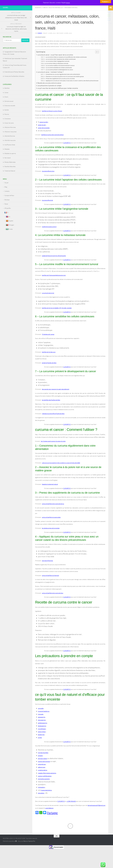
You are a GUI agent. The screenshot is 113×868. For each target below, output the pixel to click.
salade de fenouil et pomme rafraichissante (54, 264)
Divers (6, 105)
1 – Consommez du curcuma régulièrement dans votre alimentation (62, 83)
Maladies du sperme (10, 162)
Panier (6, 213)
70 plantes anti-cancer (48, 343)
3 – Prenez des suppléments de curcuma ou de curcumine (59, 87)
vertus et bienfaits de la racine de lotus (53, 602)
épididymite (41, 743)
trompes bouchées (43, 761)
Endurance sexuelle (10, 114)
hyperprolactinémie (46, 799)
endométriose (42, 773)
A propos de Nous (9, 204)
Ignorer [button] (68, 3)
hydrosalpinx (41, 796)
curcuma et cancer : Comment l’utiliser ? (51, 81)
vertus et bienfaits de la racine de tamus (53, 512)
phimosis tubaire (43, 767)
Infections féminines (10, 136)
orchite (40, 746)
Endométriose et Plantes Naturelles (14, 80)
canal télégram (49, 817)
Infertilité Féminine (10, 145)
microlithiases (42, 737)
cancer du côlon (44, 131)
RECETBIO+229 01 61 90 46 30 (11, 7)
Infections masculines (11, 140)
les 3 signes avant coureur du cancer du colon (53, 450)
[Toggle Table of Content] (96, 60)
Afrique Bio (8, 217)
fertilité (7, 118)
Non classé (8, 166)
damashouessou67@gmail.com (97, 814)
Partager (52, 821)
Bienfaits (38, 16)
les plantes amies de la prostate (51, 537)
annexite (40, 764)
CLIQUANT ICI (67, 151)
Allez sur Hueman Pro (29, 850)
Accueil (6, 191)
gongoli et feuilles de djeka (49, 371)
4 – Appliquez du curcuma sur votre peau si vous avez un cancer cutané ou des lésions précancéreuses (71, 89)
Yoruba (9, 238)
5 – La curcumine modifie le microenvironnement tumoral (59, 74)
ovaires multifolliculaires (45, 785)
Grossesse (8, 127)
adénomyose (42, 776)
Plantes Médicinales (10, 171)
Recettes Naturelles (56, 16)
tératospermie (42, 734)
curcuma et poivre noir (48, 302)
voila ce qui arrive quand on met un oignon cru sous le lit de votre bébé (61, 471)
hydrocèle (41, 723)
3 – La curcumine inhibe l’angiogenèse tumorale (57, 70)
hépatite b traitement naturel (50, 493)
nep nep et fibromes (47, 569)
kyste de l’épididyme (44, 720)
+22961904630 (71, 810)
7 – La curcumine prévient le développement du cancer (58, 78)
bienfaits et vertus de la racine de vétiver (52, 143)
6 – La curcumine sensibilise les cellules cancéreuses (58, 76)
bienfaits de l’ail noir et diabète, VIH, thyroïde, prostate (57, 317)
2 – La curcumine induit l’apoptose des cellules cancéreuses (60, 68)
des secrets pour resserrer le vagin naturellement (56, 398)
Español (10, 229)
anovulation (41, 802)
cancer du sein (42, 133)
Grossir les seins (9, 132)
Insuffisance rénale (10, 153)
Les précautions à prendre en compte (49, 94)
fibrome (7, 123)
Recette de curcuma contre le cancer (49, 92)
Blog (6, 196)
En (8, 225)
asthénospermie (42, 732)
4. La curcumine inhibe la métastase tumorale (56, 72)
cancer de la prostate (44, 136)
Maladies (7, 158)
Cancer (45, 16)
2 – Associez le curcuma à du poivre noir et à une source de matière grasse (64, 85)
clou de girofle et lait (47, 209)
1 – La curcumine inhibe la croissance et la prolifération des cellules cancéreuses (65, 66)
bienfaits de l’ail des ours (49, 361)
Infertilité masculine (10, 149)
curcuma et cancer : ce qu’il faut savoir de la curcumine (55, 63)
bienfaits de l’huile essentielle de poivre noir (54, 284)
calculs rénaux (42, 740)
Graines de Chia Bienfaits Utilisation (14, 85)
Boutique (7, 208)
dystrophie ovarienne (44, 787)
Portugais (10, 234)
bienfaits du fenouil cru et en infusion (52, 120)
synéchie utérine (42, 779)
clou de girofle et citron (48, 180)
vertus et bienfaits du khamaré (50, 584)
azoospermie (42, 726)
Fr (6, 221)
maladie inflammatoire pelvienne (47, 782)
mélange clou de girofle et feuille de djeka (53, 422)
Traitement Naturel (71, 16)
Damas (40, 42)
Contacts (7, 200)
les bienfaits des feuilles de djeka (51, 409)
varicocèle (41, 717)
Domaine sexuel (9, 110)
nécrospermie (42, 729)
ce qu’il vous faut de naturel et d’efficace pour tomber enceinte (58, 97)
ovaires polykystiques (44, 770)
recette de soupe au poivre (49, 235)
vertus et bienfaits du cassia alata (51, 526)
